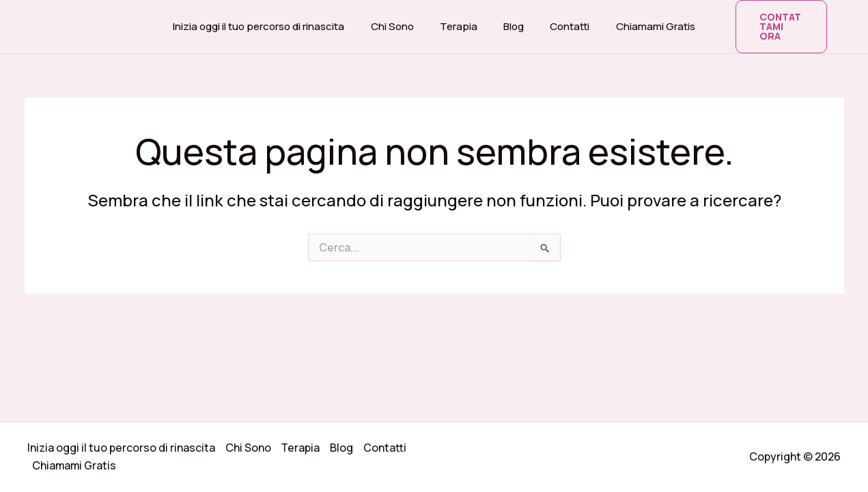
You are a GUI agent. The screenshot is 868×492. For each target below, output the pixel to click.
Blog (511, 22)
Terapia (461, 22)
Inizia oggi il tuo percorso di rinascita (273, 22)
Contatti (561, 22)
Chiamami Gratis (641, 22)
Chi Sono (401, 22)
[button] (773, 22)
